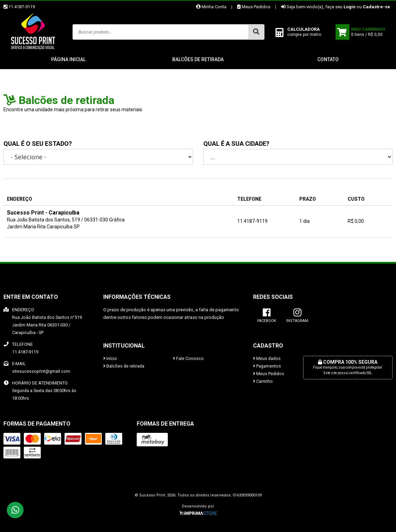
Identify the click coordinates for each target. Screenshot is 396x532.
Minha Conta (211, 7)
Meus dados (267, 358)
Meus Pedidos (254, 7)
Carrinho (263, 381)
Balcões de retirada (198, 59)
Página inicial (68, 59)
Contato (328, 59)
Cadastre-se (376, 7)
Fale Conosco (188, 358)
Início (110, 358)
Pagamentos (267, 366)
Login (350, 7)
